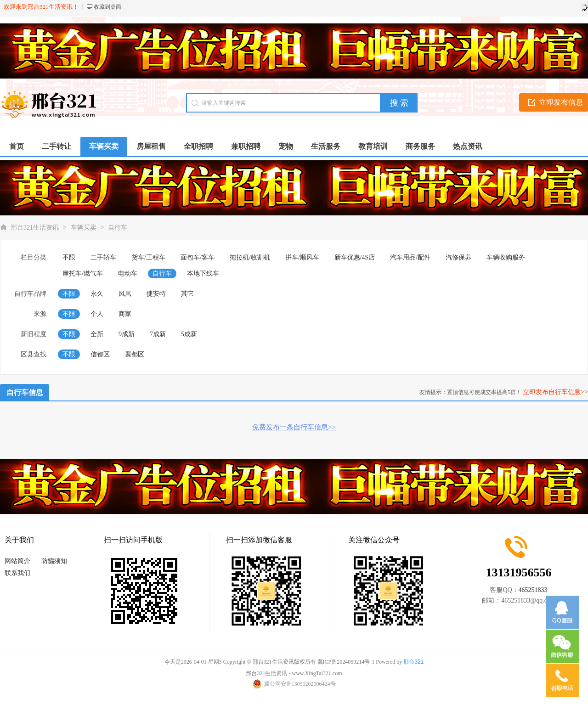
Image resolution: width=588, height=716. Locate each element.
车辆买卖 (84, 228)
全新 (97, 334)
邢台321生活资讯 (35, 228)
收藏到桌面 (107, 7)
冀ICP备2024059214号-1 (346, 662)
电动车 (128, 273)
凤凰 (125, 294)
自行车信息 (25, 392)
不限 (69, 257)
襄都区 (135, 354)
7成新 (158, 334)
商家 (125, 314)
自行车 (118, 228)
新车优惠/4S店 (355, 257)
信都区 (100, 354)
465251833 (533, 590)
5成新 (189, 334)
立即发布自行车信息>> (555, 392)
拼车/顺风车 (302, 257)
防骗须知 (54, 561)
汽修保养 (458, 257)
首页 (17, 146)
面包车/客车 (198, 257)
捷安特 (156, 294)
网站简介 (17, 561)
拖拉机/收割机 (250, 257)
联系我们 (17, 573)
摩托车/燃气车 (83, 273)
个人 (97, 314)
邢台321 (413, 662)
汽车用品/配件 (410, 257)
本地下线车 (203, 273)
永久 (97, 294)
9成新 (127, 334)
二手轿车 (103, 257)
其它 (187, 294)
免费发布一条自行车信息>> (294, 427)
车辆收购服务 (506, 257)
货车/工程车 (148, 257)
